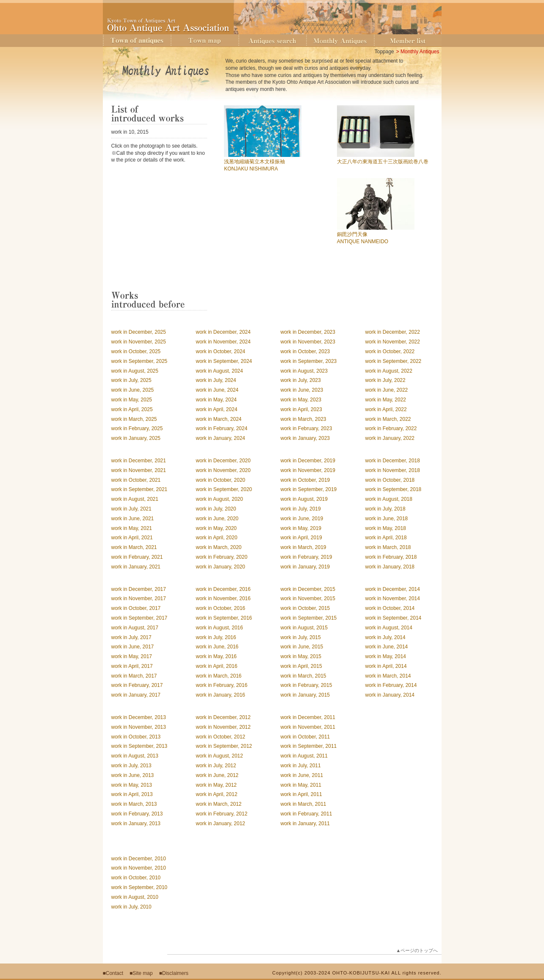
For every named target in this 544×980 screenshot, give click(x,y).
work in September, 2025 (139, 361)
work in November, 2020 (223, 470)
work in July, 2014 (385, 637)
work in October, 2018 (390, 480)
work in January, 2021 (136, 567)
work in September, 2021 (139, 489)
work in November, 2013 (139, 727)
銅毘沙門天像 (352, 234)
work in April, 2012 (217, 794)
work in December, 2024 (223, 332)
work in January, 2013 (136, 824)
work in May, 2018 (386, 528)
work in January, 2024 (221, 438)
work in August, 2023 (304, 371)
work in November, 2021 (139, 470)
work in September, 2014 (394, 618)
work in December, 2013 (139, 717)
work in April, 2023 (301, 409)
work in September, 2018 (394, 489)
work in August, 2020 (220, 499)
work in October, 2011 (305, 737)
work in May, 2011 (301, 785)
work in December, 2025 (139, 332)
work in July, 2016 (216, 637)
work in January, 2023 (305, 438)
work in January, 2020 (221, 567)
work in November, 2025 (139, 342)
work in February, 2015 (307, 685)
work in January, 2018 (390, 567)
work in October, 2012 (221, 737)
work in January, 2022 (390, 438)
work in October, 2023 (305, 351)
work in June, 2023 (302, 390)
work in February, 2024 (222, 428)
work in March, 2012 (219, 804)
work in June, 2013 (133, 775)
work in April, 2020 (217, 538)
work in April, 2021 (132, 538)
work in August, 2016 (220, 628)
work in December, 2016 (223, 589)
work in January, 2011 (305, 824)
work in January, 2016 (221, 695)
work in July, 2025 (131, 380)
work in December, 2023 (308, 332)
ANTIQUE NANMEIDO (363, 242)
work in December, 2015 (308, 589)
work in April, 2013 (132, 794)
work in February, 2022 (391, 428)
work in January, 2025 (136, 438)
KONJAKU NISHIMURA (251, 169)
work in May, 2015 (301, 656)
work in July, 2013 (131, 766)
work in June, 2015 (302, 647)
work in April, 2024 (217, 409)
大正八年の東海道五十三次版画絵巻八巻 (383, 162)
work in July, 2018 (385, 509)
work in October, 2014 (390, 608)
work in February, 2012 (222, 814)
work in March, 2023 (304, 419)
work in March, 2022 (388, 419)
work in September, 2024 (224, 361)
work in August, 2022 (389, 371)
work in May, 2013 (132, 785)
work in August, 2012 (220, 756)
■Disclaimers (174, 973)
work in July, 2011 (301, 766)
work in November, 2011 (308, 727)
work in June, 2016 (217, 647)
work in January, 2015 (305, 695)
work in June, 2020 (217, 519)
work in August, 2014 (389, 628)
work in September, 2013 (139, 746)
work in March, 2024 (219, 419)
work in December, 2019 (308, 461)
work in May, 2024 (217, 400)
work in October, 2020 (221, 480)
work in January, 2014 (390, 695)
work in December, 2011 (308, 717)
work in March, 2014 (388, 676)
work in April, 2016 (217, 666)
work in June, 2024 (217, 390)
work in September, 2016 (224, 618)
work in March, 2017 (134, 676)
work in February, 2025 (137, 428)
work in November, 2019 (308, 470)
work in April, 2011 (301, 794)
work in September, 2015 (309, 618)
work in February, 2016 (222, 685)
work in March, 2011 (304, 804)
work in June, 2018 (387, 519)
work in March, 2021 (134, 547)
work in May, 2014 (386, 656)
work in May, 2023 (301, 400)
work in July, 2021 (131, 509)
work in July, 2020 (216, 509)
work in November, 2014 (393, 598)
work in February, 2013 (137, 814)
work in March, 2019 (304, 547)
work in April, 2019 (301, 538)
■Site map (141, 973)
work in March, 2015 (304, 676)
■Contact (113, 973)
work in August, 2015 (304, 628)
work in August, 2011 (304, 756)
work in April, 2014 (386, 666)
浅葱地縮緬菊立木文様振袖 (254, 162)
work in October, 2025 (136, 351)
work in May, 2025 (132, 400)
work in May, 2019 (301, 528)
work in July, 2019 (301, 509)
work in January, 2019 (305, 567)
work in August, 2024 (220, 371)
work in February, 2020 (222, 557)
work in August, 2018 (389, 499)
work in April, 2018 (386, 538)
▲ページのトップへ (417, 950)
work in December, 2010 (139, 859)
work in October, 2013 (136, 737)
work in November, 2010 (139, 868)
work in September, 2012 (224, 746)
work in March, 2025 (134, 419)
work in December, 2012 (223, 717)
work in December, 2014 (393, 589)
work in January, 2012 (221, 824)
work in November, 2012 (223, 727)
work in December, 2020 (223, 461)
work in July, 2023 (301, 380)
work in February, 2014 (391, 685)
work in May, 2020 (217, 528)
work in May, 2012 (217, 785)
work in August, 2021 (135, 499)
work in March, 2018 (388, 547)
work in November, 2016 (223, 598)
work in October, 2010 (136, 878)
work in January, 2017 (136, 695)
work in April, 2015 (301, 666)
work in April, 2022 (386, 409)
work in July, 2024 (216, 380)
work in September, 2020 (224, 489)
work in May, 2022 (386, 400)
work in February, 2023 (307, 428)
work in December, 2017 (139, 589)
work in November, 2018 (393, 470)
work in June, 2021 (133, 519)
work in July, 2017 (131, 637)
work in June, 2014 (387, 647)
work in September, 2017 (139, 618)
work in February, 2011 (307, 814)
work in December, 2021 (139, 461)
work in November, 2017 (139, 598)
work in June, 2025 (133, 390)
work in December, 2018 (393, 461)
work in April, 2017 (132, 666)
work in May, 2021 (132, 528)
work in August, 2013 (135, 756)
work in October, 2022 (390, 351)
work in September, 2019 (309, 489)
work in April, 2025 (132, 409)
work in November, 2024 (223, 342)
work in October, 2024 (221, 351)
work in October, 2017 (136, 608)
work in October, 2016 (221, 608)
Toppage (384, 52)
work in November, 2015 (308, 598)
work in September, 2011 (309, 746)
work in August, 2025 (135, 371)
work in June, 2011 (302, 775)
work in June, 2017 (133, 647)
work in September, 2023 (309, 361)
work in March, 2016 (219, 676)
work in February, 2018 (391, 557)
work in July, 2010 (131, 907)
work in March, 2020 (219, 547)
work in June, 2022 (387, 390)
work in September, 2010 (139, 887)
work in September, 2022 (394, 361)
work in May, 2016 (217, 656)
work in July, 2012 (216, 766)
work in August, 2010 (135, 897)
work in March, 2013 (134, 804)
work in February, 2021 (137, 557)
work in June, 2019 (302, 519)
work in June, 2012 (217, 775)
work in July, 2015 (301, 637)
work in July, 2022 (385, 380)
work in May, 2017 (132, 656)
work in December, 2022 (393, 332)
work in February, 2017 (137, 685)
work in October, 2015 (305, 608)
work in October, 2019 (305, 480)
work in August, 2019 (304, 499)
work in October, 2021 (136, 480)
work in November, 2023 (308, 342)
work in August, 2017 (135, 628)
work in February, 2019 (307, 557)
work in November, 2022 (393, 342)
